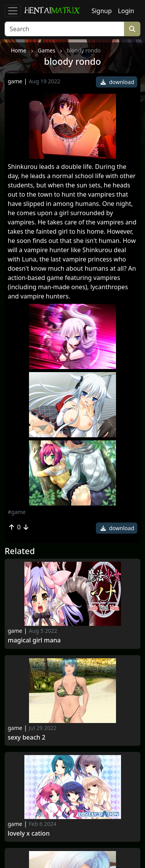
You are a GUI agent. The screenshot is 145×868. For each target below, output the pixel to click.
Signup (102, 11)
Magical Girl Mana (34, 640)
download (117, 82)
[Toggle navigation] (13, 11)
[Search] (64, 29)
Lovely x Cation (29, 833)
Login (126, 11)
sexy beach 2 (26, 737)
